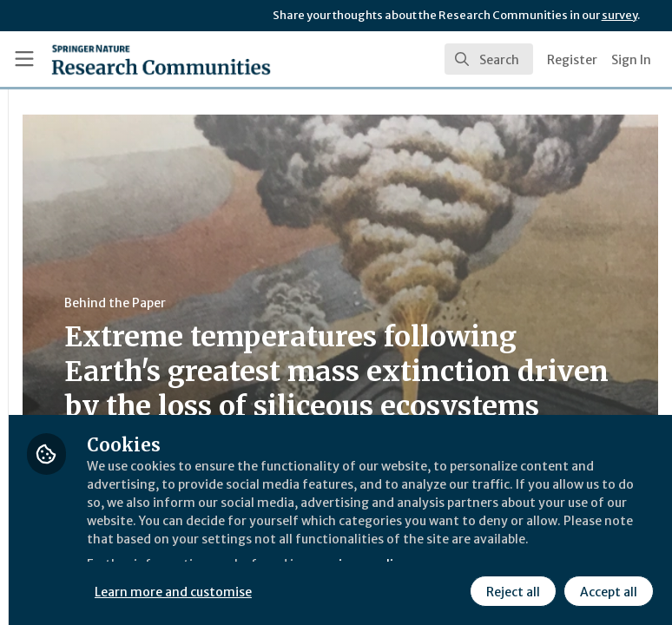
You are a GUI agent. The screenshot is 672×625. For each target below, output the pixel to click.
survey (619, 15)
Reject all (352, 589)
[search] (489, 59)
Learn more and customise (388, 551)
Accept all (447, 589)
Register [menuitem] (572, 60)
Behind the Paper (329, 303)
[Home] (161, 59)
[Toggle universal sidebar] (24, 59)
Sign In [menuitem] (631, 60)
